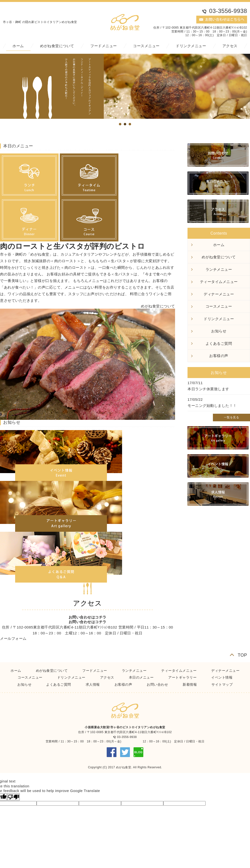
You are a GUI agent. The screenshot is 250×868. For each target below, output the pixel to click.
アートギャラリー (182, 677)
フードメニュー (104, 46)
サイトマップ (222, 684)
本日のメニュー (141, 677)
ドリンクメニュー (191, 46)
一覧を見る (232, 417)
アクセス (230, 46)
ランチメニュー (219, 269)
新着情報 (190, 684)
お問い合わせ (157, 684)
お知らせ (219, 331)
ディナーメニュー (219, 294)
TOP (242, 655)
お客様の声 (219, 356)
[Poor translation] (13, 797)
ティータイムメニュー (219, 282)
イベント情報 (222, 677)
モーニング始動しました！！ (212, 406)
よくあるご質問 (219, 343)
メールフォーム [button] (13, 638)
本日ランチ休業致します (208, 389)
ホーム (18, 46)
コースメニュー (146, 46)
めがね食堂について (57, 46)
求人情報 (93, 684)
